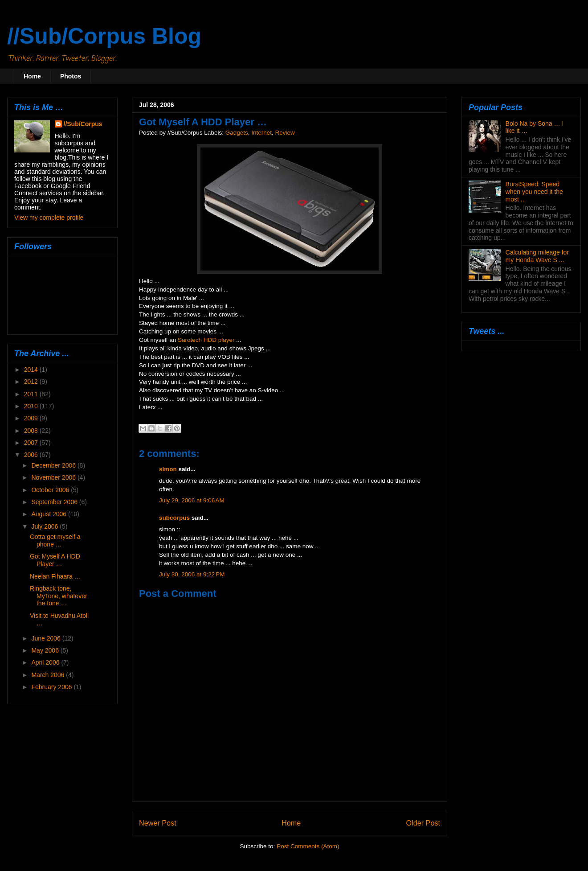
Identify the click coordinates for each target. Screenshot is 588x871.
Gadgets (237, 133)
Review (285, 133)
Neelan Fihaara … (55, 576)
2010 (32, 406)
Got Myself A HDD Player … (55, 560)
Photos (71, 76)
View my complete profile (49, 218)
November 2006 (54, 477)
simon (168, 469)
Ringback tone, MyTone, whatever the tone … (59, 596)
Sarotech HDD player (206, 340)
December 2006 (54, 465)
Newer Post (158, 823)
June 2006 (47, 638)
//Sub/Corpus (83, 124)
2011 (32, 394)
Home (32, 76)
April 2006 (46, 662)
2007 (32, 443)
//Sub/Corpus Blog (104, 36)
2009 (32, 418)
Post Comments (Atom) (308, 846)
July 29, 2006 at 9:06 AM (192, 500)
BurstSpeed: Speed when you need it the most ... (534, 192)
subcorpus (174, 518)
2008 (32, 431)
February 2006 (52, 687)
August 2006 (50, 514)
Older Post (423, 823)
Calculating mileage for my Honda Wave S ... (537, 256)
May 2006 (46, 650)
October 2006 (51, 490)
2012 (32, 382)
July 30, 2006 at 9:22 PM (192, 574)
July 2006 (45, 526)
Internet (261, 133)
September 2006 (55, 502)
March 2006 (49, 675)
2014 (32, 370)
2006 (32, 455)
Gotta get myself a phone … (55, 540)
